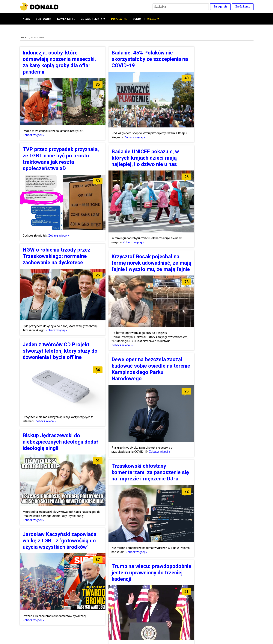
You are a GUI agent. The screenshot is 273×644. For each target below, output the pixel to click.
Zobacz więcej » (33, 135)
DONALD (24, 38)
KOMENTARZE (66, 19)
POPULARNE (119, 19)
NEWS (26, 19)
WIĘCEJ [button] (153, 19)
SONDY (137, 19)
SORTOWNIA (44, 19)
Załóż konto (243, 7)
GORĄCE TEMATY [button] (93, 19)
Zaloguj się (220, 7)
